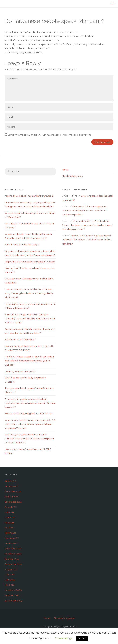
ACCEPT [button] (82, 639)
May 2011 (9, 522)
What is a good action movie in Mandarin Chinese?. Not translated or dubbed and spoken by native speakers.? (29, 439)
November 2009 (13, 590)
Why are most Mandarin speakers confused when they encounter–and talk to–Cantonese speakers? (84, 210)
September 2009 (13, 600)
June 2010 (10, 580)
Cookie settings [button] (63, 638)
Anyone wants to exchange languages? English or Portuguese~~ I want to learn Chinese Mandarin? (86, 240)
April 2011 (10, 528)
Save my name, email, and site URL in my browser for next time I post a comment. (48, 135)
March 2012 (10, 481)
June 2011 (10, 517)
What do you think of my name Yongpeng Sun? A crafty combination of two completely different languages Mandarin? (30, 424)
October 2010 (12, 559)
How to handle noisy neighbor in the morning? (29, 413)
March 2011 (10, 533)
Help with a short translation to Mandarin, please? (30, 262)
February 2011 (12, 538)
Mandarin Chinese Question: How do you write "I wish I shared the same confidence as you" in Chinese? (29, 361)
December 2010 (13, 548)
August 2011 (11, 507)
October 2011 (11, 497)
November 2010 (13, 554)
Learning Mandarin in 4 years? (20, 371)
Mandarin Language (72, 176)
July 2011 (9, 512)
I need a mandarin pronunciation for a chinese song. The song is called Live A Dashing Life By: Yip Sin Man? (29, 293)
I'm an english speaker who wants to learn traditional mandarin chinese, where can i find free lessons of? (30, 403)
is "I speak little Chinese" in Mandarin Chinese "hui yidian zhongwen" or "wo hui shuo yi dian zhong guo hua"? (87, 225)
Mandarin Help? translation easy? (22, 244)
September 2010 (13, 564)
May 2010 (9, 585)
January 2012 (11, 486)
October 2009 (12, 595)
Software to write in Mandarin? (20, 339)
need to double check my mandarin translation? (29, 196)
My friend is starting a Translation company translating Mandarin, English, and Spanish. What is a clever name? (30, 318)
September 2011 (13, 502)
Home (65, 170)
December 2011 (13, 491)
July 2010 (9, 574)
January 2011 (11, 543)
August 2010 (11, 569)
